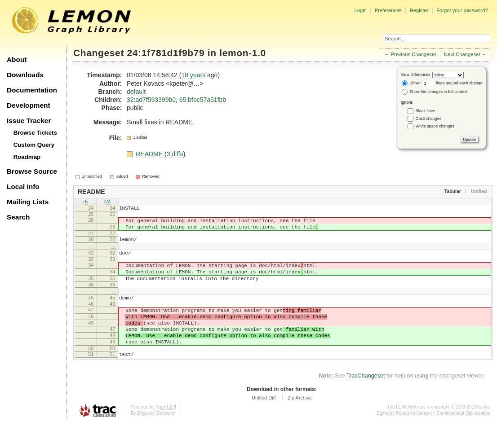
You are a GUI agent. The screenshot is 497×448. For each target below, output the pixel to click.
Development (29, 105)
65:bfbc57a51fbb (203, 100)
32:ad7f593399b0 (151, 100)
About (17, 59)
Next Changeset (462, 54)
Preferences (388, 10)
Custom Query (34, 145)
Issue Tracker (29, 121)
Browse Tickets (35, 133)
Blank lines (426, 111)
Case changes (429, 119)
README (150, 154)
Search (18, 217)
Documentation (32, 90)
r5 (86, 202)
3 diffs (175, 154)
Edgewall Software (156, 439)
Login (360, 10)
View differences (416, 75)
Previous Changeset (414, 54)
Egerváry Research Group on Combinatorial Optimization (433, 439)
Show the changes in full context (435, 92)
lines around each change (452, 83)
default (136, 92)
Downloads (25, 75)
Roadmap (27, 157)
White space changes (435, 126)
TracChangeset (366, 401)
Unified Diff (264, 423)
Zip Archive (300, 423)
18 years (193, 75)
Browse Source (32, 171)
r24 (107, 202)
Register (419, 10)
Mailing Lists (28, 202)
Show (411, 83)
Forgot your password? (462, 10)
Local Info (23, 187)
